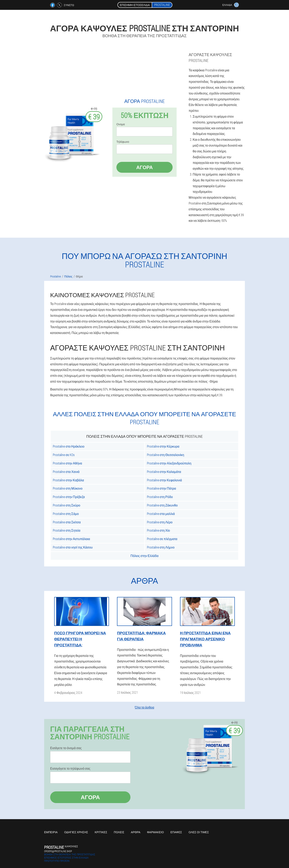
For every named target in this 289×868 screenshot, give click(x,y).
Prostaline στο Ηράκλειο (69, 446)
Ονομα (121, 124)
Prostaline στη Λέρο (160, 522)
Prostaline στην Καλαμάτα (164, 472)
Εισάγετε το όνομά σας (66, 748)
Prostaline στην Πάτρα (162, 488)
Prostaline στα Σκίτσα (67, 522)
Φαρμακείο (155, 832)
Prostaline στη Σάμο (66, 514)
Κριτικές (101, 832)
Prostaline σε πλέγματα (162, 539)
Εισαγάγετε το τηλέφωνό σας (70, 768)
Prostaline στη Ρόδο (160, 497)
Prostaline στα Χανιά (66, 472)
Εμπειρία (51, 832)
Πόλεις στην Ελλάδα (144, 556)
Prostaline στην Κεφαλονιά (164, 480)
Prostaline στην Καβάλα (68, 480)
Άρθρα (136, 832)
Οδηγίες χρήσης (76, 832)
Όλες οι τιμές (199, 832)
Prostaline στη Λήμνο (161, 547)
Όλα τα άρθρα (144, 707)
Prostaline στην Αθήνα (67, 463)
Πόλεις (119, 832)
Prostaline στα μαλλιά (161, 514)
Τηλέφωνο (123, 142)
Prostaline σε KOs (64, 455)
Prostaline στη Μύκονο (68, 488)
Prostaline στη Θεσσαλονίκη (166, 455)
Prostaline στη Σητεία (67, 530)
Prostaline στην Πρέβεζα (69, 497)
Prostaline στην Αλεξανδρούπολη (169, 463)
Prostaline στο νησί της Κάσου (73, 547)
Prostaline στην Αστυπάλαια (71, 539)
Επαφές (176, 832)
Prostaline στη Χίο (158, 530)
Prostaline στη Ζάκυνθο (162, 505)
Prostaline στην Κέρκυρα (163, 446)
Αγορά (144, 167)
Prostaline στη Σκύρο (67, 505)
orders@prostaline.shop (58, 851)
